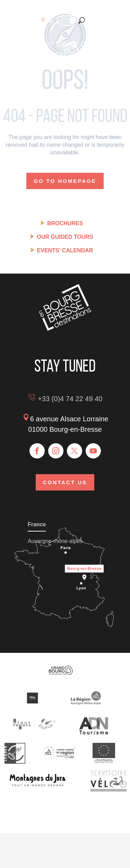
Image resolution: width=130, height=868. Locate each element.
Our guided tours (65, 237)
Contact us (65, 482)
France (37, 524)
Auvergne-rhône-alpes (55, 541)
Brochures (65, 223)
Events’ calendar (65, 250)
